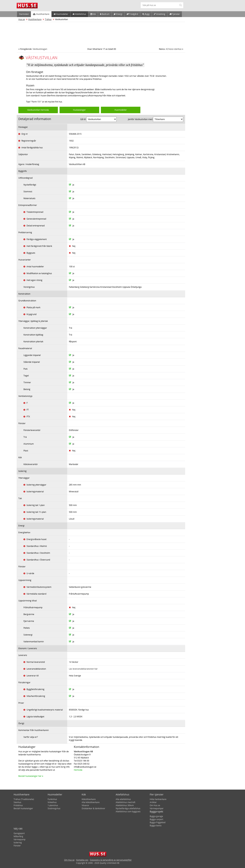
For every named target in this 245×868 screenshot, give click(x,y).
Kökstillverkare (89, 799)
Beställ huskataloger (23, 808)
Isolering (18, 843)
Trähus (48, 19)
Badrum (105, 14)
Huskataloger (79, 110)
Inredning (160, 14)
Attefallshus (79, 14)
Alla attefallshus (123, 799)
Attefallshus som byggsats (128, 811)
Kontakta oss (82, 860)
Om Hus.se (155, 805)
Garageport (19, 833)
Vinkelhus (52, 802)
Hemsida (78, 770)
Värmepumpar (157, 808)
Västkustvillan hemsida (38, 110)
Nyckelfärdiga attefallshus (128, 808)
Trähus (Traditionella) (24, 799)
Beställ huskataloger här (31, 776)
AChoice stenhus (171, 49)
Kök (93, 14)
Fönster (17, 846)
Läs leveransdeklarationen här (83, 669)
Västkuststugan (33, 49)
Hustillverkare (41, 14)
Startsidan (24, 14)
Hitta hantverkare (158, 799)
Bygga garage (156, 816)
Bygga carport (156, 819)
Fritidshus (18, 805)
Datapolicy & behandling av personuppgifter (111, 860)
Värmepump (19, 839)
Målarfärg (18, 836)
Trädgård (132, 14)
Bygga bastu (156, 825)
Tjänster (175, 14)
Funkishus (52, 799)
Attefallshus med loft (125, 802)
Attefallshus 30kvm (125, 805)
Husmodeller (61, 14)
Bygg (146, 14)
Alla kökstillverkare (91, 802)
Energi (118, 14)
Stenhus (17, 802)
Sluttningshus (54, 808)
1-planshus (53, 805)
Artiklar (153, 802)
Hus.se (22, 19)
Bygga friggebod (158, 822)
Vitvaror (85, 805)
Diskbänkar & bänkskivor (93, 808)
